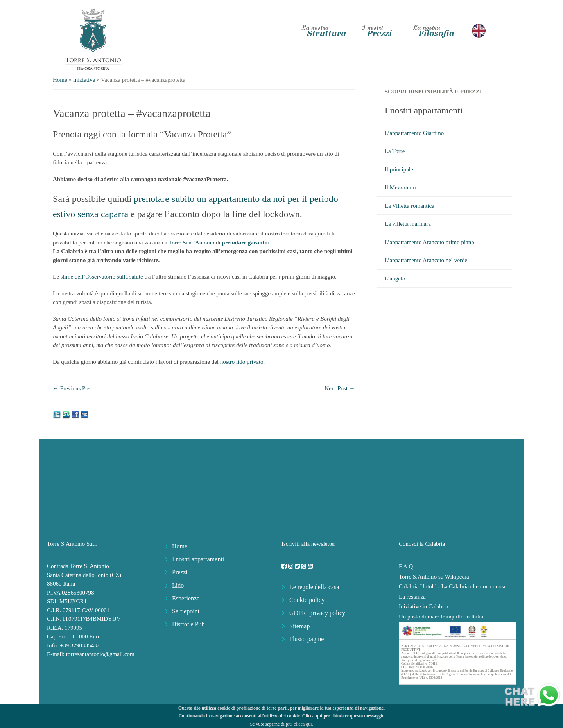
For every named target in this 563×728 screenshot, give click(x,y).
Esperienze (186, 598)
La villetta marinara (408, 224)
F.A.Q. (407, 566)
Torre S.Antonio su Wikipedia (434, 577)
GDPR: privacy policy (317, 613)
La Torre (395, 151)
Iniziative (84, 80)
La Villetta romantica (410, 206)
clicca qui (303, 724)
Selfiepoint (186, 611)
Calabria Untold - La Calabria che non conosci (454, 586)
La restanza (412, 597)
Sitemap (299, 626)
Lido (178, 585)
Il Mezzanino (400, 187)
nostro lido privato (241, 362)
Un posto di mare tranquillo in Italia (441, 617)
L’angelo (395, 279)
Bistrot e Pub (188, 624)
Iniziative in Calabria (424, 606)
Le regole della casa (314, 587)
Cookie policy (307, 600)
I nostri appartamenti (198, 559)
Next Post (340, 388)
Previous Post (73, 388)
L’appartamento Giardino (414, 133)
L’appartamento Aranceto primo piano (429, 242)
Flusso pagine (307, 639)
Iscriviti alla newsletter (308, 544)
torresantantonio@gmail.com (100, 654)
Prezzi (180, 572)
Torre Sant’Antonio (191, 243)
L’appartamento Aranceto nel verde (426, 260)
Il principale (399, 169)
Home (60, 80)
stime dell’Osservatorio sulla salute (103, 277)
